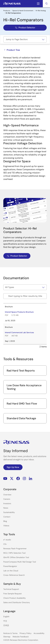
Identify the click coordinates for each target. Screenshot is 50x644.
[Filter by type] (25, 287)
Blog (5, 521)
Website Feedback (21, 637)
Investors (7, 503)
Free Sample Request (12, 594)
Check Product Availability (15, 598)
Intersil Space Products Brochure (19, 312)
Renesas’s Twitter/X (12, 479)
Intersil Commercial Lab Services (19, 332)
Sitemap (7, 637)
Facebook (18, 479)
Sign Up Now (13, 467)
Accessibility (39, 633)
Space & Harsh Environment (23, 11)
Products (7, 11)
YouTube (5, 479)
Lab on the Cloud (11, 571)
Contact (7, 517)
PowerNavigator (10, 566)
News (6, 508)
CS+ (5, 544)
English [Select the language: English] (6, 617)
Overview (7, 495)
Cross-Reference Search (14, 575)
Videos (6, 526)
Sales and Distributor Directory (17, 602)
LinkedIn (31, 479)
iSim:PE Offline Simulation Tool (16, 557)
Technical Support (11, 589)
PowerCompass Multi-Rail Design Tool (20, 562)
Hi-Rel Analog (41, 11)
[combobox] (46, 4)
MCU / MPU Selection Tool (14, 553)
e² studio (7, 540)
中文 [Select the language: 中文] (5, 621)
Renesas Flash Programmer (15, 549)
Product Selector (25, 28)
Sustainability (9, 512)
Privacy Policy (26, 633)
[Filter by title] (25, 296)
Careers (7, 499)
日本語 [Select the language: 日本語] (6, 625)
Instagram (24, 479)
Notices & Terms (10, 633)
